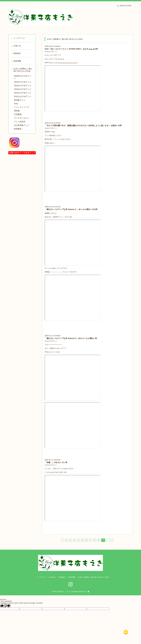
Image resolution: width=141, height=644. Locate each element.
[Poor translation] (7, 606)
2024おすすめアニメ (23, 86)
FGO (16, 104)
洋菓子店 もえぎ (64, 592)
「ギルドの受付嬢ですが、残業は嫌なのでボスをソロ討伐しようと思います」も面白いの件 (83, 125)
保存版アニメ (20, 100)
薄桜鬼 (17, 111)
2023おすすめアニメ (23, 89)
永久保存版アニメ (22, 125)
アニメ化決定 (20, 122)
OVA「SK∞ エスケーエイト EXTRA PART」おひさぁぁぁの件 (71, 49)
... (108, 540)
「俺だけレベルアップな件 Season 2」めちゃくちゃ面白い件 (71, 338)
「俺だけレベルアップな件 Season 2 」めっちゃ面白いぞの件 (71, 209)
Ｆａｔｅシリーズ (22, 107)
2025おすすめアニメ (51, 52)
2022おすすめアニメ (23, 93)
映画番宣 (18, 129)
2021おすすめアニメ (23, 96)
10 (103, 540)
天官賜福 (18, 114)
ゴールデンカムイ (22, 118)
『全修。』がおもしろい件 (56, 462)
